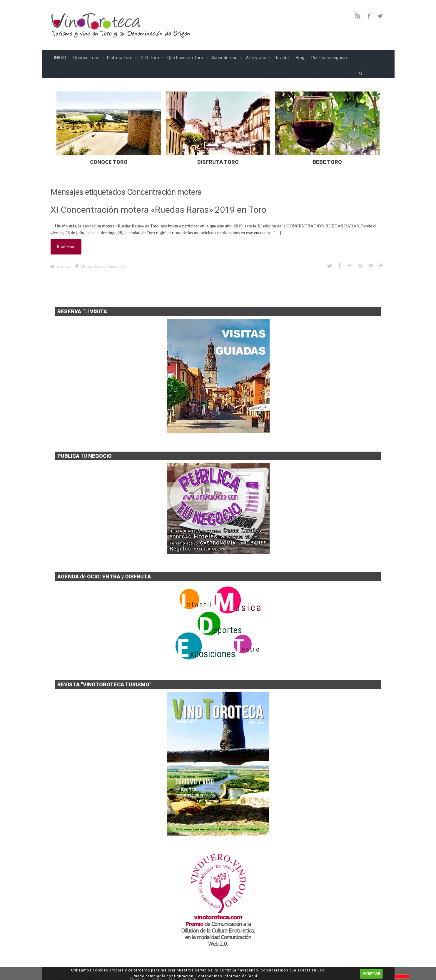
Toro (123, 252)
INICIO (60, 58)
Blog (300, 58)
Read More (67, 233)
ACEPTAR (371, 973)
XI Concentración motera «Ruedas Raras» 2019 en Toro (158, 198)
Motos (86, 252)
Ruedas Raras (106, 252)
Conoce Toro (87, 58)
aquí (253, 976)
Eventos (64, 252)
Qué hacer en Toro (186, 58)
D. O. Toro (151, 58)
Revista (282, 58)
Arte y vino (257, 58)
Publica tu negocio (329, 58)
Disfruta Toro (120, 58)
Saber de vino (225, 58)
